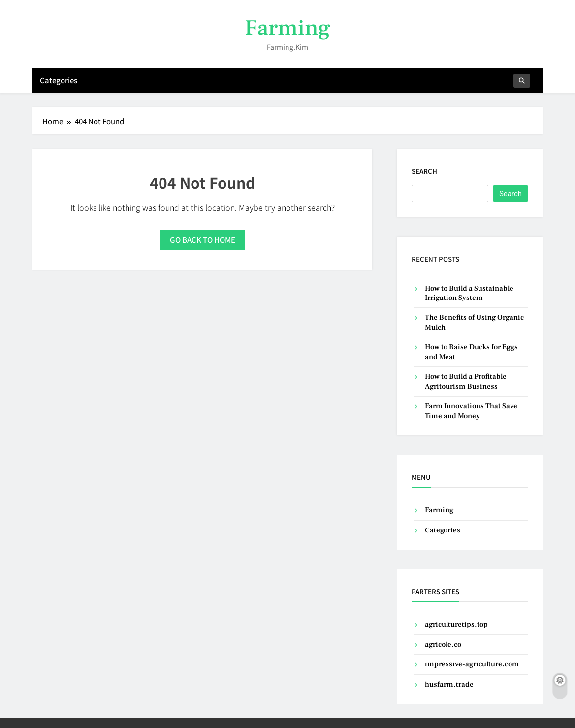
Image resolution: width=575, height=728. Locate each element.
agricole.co (443, 645)
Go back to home (203, 240)
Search (424, 171)
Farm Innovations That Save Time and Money (471, 411)
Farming (287, 28)
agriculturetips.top (456, 624)
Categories (59, 80)
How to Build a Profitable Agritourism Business (466, 381)
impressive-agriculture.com (472, 664)
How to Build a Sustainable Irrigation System (469, 293)
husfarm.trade (449, 684)
